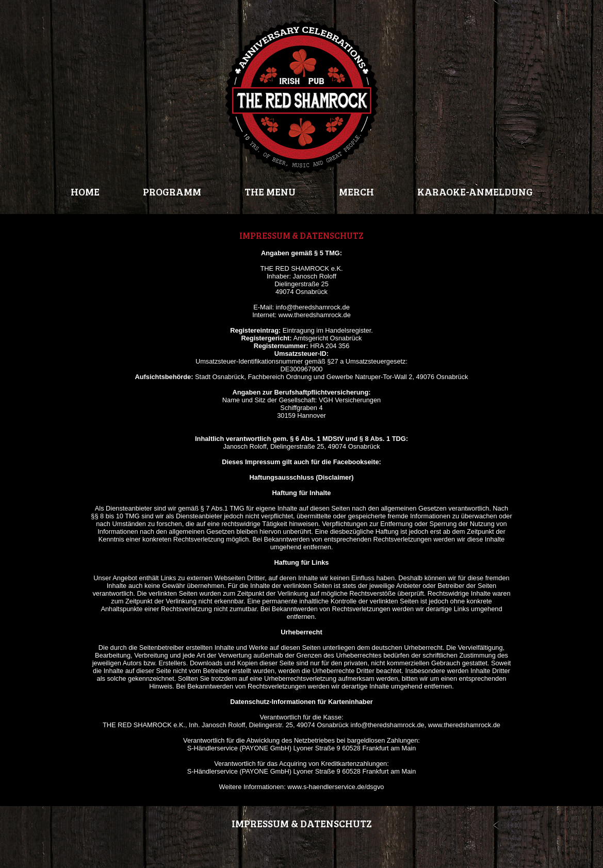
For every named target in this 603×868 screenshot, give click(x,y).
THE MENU (270, 191)
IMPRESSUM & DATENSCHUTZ (302, 823)
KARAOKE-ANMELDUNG (475, 191)
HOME (85, 191)
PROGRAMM (172, 191)
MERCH (356, 191)
